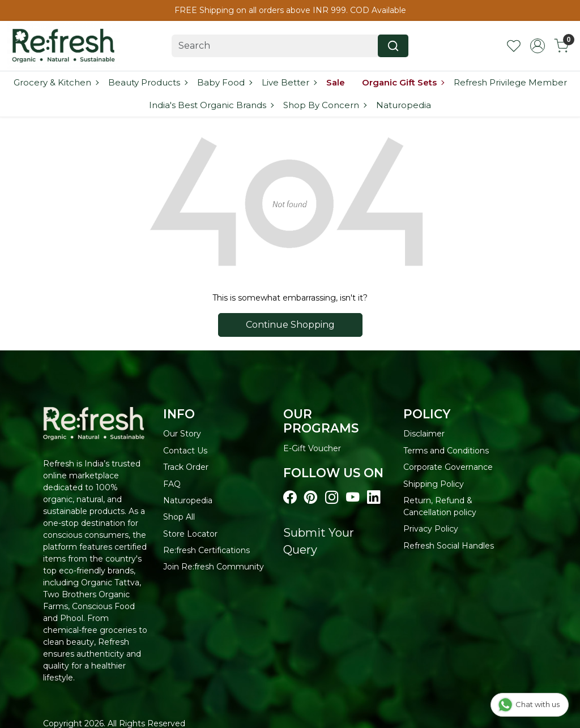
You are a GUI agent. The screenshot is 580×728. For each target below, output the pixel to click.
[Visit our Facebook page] (290, 498)
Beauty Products (148, 82)
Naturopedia (404, 105)
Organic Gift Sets (403, 82)
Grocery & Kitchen (56, 82)
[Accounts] (538, 46)
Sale (336, 82)
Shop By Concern (325, 105)
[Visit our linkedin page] (374, 498)
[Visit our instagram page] (332, 498)
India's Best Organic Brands (211, 105)
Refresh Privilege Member (510, 82)
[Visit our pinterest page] (311, 498)
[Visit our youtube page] (353, 498)
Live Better (289, 82)
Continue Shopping (290, 325)
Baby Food (224, 82)
